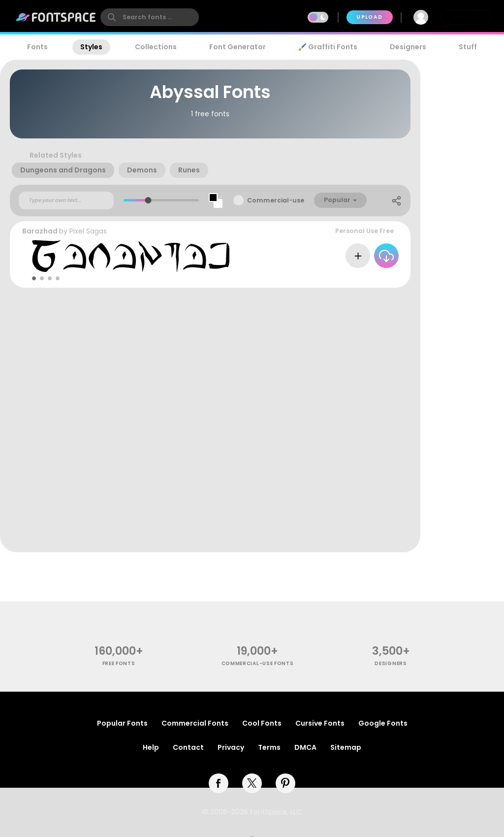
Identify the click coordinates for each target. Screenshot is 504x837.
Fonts (37, 47)
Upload (369, 17)
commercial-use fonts (258, 663)
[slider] (148, 200)
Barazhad (40, 231)
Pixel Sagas (88, 231)
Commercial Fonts (195, 723)
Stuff (468, 47)
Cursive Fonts (320, 723)
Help (151, 747)
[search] (150, 17)
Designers (408, 47)
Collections (156, 47)
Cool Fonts (262, 723)
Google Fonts (383, 723)
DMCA (305, 747)
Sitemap (346, 747)
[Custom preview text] (66, 201)
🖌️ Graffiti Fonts (328, 47)
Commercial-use (276, 200)
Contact (188, 747)
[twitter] (252, 783)
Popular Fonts (122, 723)
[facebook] (219, 783)
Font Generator (237, 47)
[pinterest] (285, 783)
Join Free (466, 17)
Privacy (231, 747)
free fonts (119, 663)
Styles (91, 47)
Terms (269, 747)
